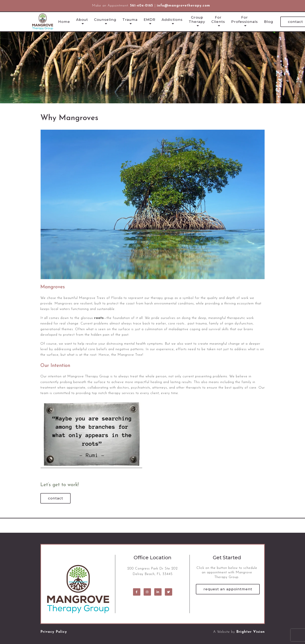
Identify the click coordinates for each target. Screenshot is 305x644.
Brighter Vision (251, 632)
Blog (269, 22)
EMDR (150, 20)
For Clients (218, 19)
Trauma (130, 20)
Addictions (172, 20)
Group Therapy (197, 19)
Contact (55, 498)
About (82, 20)
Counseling (105, 20)
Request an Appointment (228, 589)
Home (64, 22)
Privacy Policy (54, 632)
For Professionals (245, 19)
